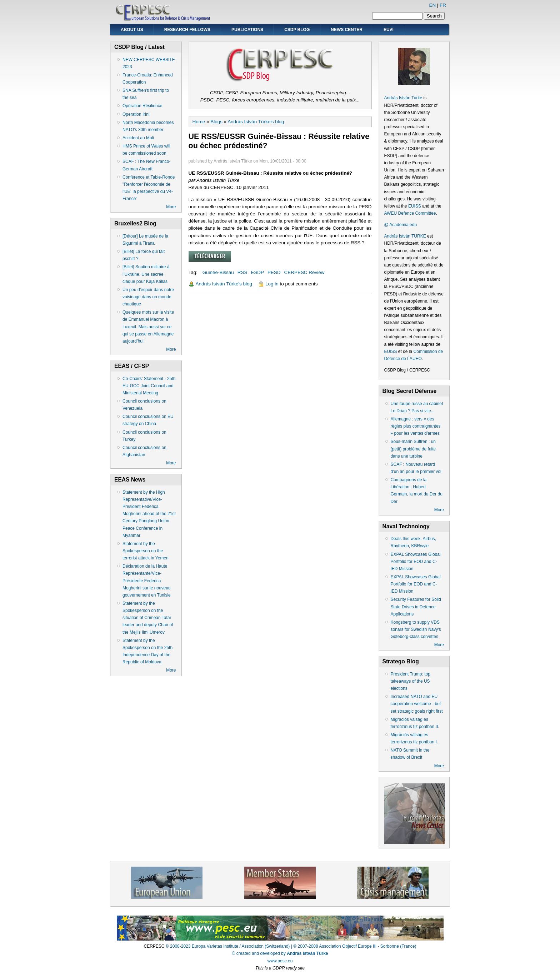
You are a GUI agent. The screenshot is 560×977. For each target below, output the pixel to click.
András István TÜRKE (405, 236)
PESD (274, 272)
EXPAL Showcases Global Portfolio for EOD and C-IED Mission (416, 562)
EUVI (389, 30)
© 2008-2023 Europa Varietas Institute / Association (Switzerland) (228, 946)
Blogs (216, 122)
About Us (132, 30)
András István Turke (404, 98)
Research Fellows (187, 30)
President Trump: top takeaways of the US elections (411, 681)
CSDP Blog (297, 30)
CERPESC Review (304, 272)
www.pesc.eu (280, 961)
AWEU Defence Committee (410, 213)
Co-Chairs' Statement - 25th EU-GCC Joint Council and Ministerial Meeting (149, 386)
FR (443, 5)
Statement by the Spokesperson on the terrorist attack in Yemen (146, 551)
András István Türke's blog (256, 122)
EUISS (415, 206)
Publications (247, 30)
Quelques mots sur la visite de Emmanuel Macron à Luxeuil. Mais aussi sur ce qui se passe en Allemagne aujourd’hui (148, 327)
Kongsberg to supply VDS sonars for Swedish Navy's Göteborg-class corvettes (416, 629)
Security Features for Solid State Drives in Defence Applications (416, 607)
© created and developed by (280, 953)
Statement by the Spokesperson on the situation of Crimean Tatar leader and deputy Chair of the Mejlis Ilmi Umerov (148, 618)
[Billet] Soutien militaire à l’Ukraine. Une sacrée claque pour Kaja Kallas (146, 274)
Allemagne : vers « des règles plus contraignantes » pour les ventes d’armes (416, 426)
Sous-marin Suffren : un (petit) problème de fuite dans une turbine (413, 449)
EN (432, 5)
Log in (272, 284)
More (171, 207)
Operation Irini (136, 114)
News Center (347, 30)
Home (199, 122)
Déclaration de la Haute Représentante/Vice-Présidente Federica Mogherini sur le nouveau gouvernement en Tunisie (147, 581)
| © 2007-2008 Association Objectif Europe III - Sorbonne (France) (354, 946)
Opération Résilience (142, 106)
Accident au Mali (138, 138)
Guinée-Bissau (218, 272)
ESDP (257, 272)
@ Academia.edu (401, 225)
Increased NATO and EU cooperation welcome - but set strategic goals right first (417, 704)
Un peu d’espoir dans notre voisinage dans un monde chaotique (148, 297)
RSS (242, 272)
